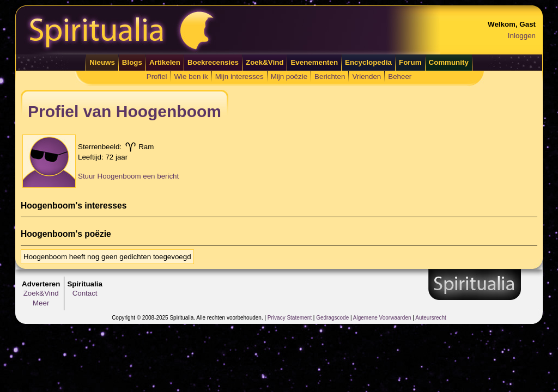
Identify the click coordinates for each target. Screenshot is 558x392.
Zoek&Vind (265, 62)
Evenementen (314, 62)
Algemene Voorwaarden (382, 318)
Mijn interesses (239, 76)
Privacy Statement (290, 318)
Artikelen (165, 62)
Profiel (157, 76)
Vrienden (366, 76)
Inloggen (522, 36)
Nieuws (102, 62)
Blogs (132, 62)
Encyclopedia (368, 62)
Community (449, 62)
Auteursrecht (431, 318)
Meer (41, 303)
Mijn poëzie (289, 76)
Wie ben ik (191, 76)
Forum (410, 62)
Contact (85, 293)
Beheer (400, 76)
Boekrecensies (213, 62)
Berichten (330, 76)
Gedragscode (332, 318)
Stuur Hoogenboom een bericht (128, 176)
